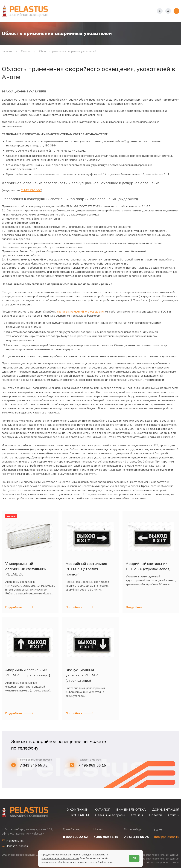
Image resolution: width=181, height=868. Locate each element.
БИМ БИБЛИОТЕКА (131, 809)
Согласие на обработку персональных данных (150, 859)
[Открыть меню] (176, 11)
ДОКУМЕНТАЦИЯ (166, 809)
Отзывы (137, 815)
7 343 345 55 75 (34, 765)
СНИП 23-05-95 (31, 190)
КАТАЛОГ (102, 809)
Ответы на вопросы (110, 815)
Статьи (174, 815)
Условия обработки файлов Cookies (157, 863)
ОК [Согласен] (134, 858)
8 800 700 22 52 (75, 837)
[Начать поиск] (168, 11)
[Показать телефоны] (160, 11)
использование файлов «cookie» (60, 858)
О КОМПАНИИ (78, 809)
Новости (156, 815)
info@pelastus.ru (167, 837)
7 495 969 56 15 (92, 765)
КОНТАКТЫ (80, 815)
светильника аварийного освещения (81, 312)
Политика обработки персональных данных (152, 855)
